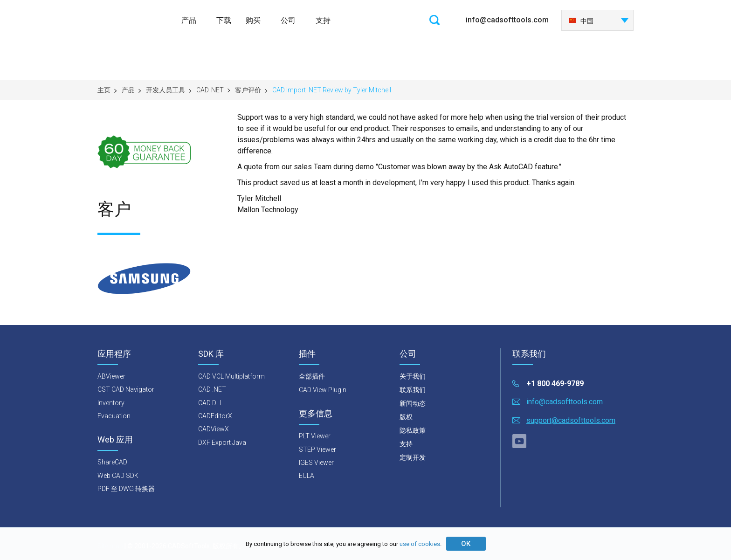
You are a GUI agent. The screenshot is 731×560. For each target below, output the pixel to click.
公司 (288, 20)
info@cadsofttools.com (507, 20)
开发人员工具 (166, 90)
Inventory (111, 403)
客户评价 (248, 90)
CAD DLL (210, 403)
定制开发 (413, 457)
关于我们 (413, 376)
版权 (406, 417)
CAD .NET (212, 389)
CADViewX (214, 429)
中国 (581, 21)
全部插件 (312, 376)
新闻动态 (413, 403)
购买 (253, 20)
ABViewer (111, 376)
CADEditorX (215, 416)
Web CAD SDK (118, 476)
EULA (307, 476)
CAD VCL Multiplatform (231, 376)
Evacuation (114, 416)
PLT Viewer (315, 436)
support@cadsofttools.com (571, 420)
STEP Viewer (317, 449)
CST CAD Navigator (126, 389)
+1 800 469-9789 (555, 384)
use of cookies (420, 544)
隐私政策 (413, 430)
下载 (224, 20)
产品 (189, 20)
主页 (104, 90)
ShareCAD (112, 462)
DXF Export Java (222, 442)
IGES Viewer (316, 463)
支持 (323, 20)
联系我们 (413, 390)
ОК (466, 544)
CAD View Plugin (323, 390)
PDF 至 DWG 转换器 (126, 489)
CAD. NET (210, 90)
